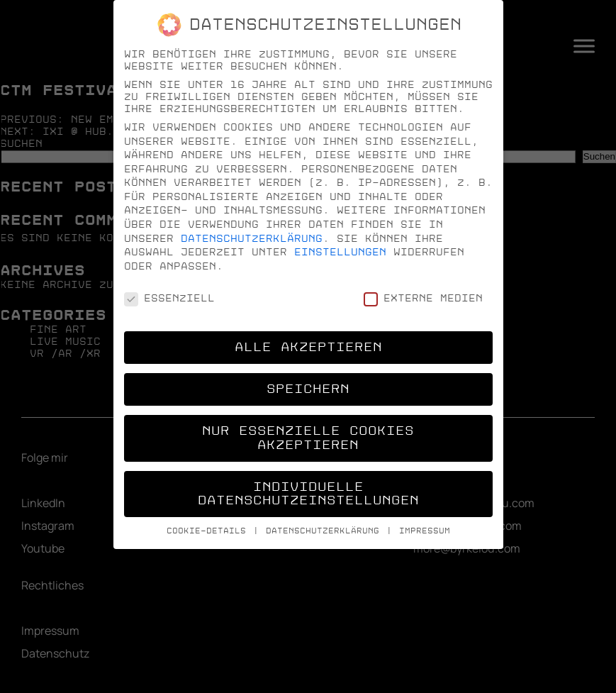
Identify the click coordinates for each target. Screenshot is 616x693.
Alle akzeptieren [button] (308, 347)
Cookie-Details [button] (209, 531)
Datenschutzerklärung (252, 239)
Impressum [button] (425, 531)
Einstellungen (340, 252)
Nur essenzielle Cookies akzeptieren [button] (308, 438)
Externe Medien (423, 298)
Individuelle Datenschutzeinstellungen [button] (308, 494)
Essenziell (169, 298)
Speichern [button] (308, 389)
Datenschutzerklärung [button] (325, 531)
